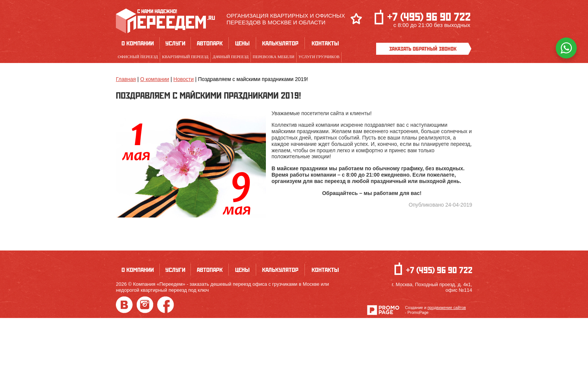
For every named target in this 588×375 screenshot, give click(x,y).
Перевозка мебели (274, 57)
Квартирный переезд (185, 57)
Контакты (325, 43)
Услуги (175, 43)
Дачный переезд (231, 57)
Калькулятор (280, 43)
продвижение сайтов (447, 307)
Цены (242, 43)
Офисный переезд (138, 57)
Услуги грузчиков (319, 57)
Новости (183, 79)
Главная (126, 79)
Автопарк (210, 43)
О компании (138, 43)
